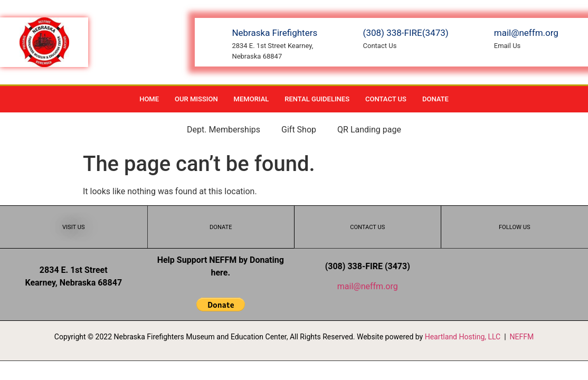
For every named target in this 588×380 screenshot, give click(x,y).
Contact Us (386, 99)
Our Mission (196, 99)
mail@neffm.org (368, 286)
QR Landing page (369, 130)
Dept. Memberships (224, 130)
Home (149, 99)
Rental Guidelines (317, 99)
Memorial (252, 99)
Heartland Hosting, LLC (463, 337)
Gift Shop (299, 130)
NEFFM (522, 337)
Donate (435, 99)
